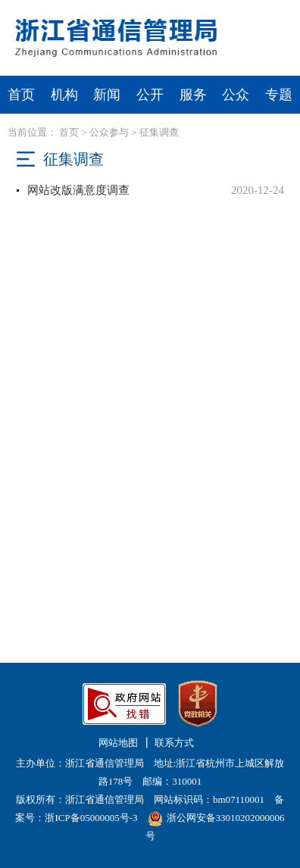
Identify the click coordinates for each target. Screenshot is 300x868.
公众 (236, 95)
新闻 (107, 95)
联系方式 (174, 743)
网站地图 (118, 743)
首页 (21, 95)
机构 (64, 95)
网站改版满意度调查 (78, 190)
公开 (150, 95)
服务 (193, 95)
